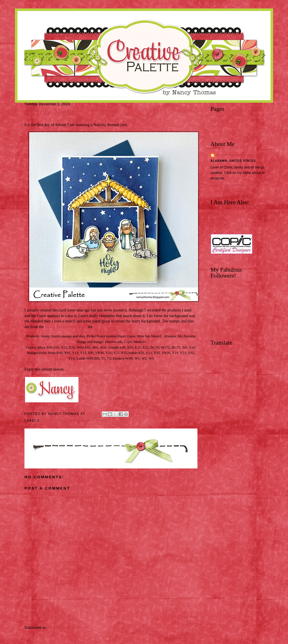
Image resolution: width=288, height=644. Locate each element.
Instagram (218, 214)
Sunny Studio (96, 421)
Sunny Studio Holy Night (66, 327)
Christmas (53, 421)
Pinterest (217, 220)
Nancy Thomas (229, 155)
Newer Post (34, 617)
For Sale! (217, 126)
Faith (73, 421)
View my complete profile (235, 186)
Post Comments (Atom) (68, 628)
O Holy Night (49, 112)
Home (112, 617)
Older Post (188, 617)
